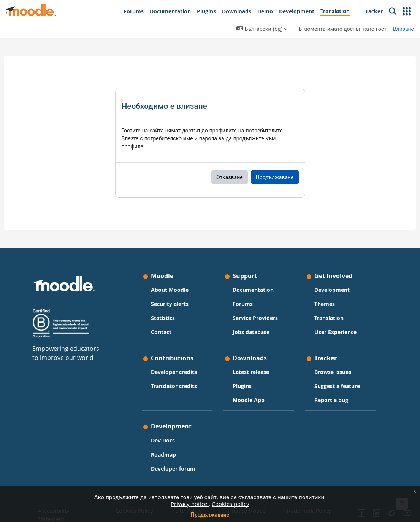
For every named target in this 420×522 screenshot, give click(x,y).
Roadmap (168, 454)
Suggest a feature (332, 386)
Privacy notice (190, 504)
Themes (320, 304)
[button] (407, 11)
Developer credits (179, 372)
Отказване (230, 177)
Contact (166, 332)
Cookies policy (231, 504)
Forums (243, 304)
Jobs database (251, 332)
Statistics (168, 318)
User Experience (330, 332)
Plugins (242, 386)
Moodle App (249, 400)
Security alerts (175, 304)
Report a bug (326, 400)
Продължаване (210, 515)
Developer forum (178, 469)
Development (327, 290)
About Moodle (175, 290)
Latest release (251, 372)
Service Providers (255, 318)
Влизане (403, 29)
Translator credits (179, 386)
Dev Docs (168, 440)
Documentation (253, 290)
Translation (324, 318)
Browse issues (328, 372)
